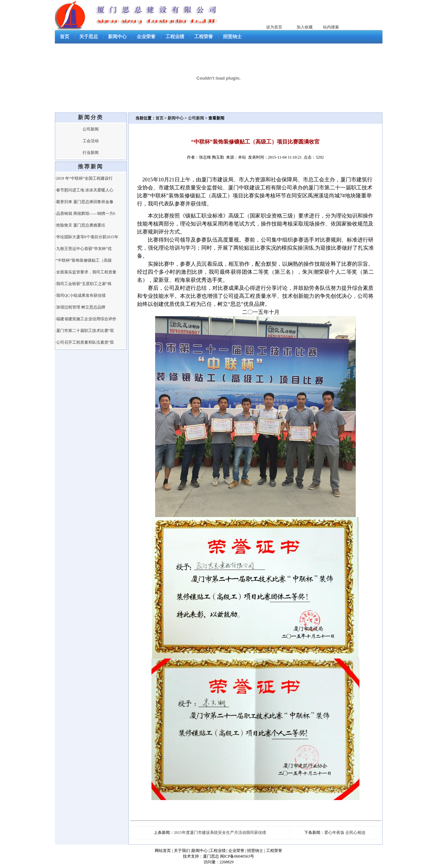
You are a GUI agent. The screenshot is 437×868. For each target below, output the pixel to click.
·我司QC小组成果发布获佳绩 (81, 295)
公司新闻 (91, 129)
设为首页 (274, 27)
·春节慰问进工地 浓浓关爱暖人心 (84, 190)
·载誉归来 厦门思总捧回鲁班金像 (84, 202)
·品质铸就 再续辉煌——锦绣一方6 (85, 213)
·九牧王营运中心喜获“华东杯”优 (84, 249)
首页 (65, 37)
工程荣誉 (204, 37)
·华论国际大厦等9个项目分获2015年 (87, 237)
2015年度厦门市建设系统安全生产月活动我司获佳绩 (220, 833)
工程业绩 (175, 37)
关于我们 (182, 851)
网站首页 (163, 851)
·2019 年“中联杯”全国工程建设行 (84, 178)
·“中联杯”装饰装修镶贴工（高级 (84, 260)
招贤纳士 (232, 37)
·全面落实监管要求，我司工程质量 (86, 272)
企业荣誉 (146, 37)
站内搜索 (331, 27)
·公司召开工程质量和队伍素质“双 (85, 342)
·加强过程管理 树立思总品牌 (80, 307)
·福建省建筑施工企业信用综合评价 (86, 319)
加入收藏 (305, 27)
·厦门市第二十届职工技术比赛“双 (85, 331)
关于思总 (89, 37)
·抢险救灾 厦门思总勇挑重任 (80, 225)
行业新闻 (91, 153)
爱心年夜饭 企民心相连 (345, 833)
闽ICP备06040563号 (237, 856)
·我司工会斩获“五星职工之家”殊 (84, 284)
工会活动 (91, 141)
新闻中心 (117, 37)
